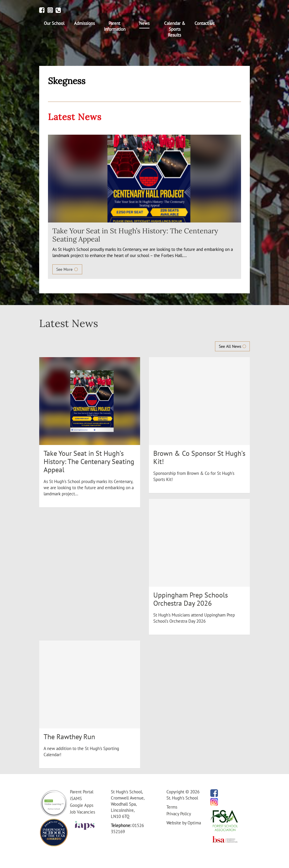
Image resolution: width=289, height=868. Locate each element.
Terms (172, 807)
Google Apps (82, 805)
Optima (194, 823)
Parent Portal (82, 792)
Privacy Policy (179, 814)
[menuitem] (54, 23)
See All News (232, 346)
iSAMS (76, 798)
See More (67, 269)
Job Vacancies (82, 812)
